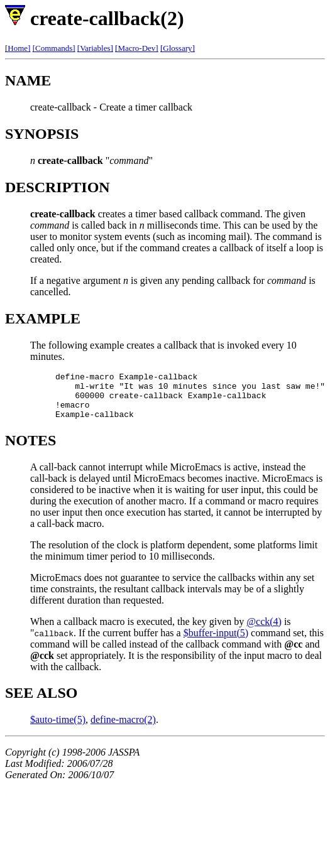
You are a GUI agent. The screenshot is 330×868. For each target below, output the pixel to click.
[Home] (18, 48)
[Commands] (54, 48)
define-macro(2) (123, 729)
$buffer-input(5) (216, 642)
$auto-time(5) (58, 729)
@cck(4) (264, 631)
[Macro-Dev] (137, 48)
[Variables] (95, 48)
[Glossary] (178, 48)
